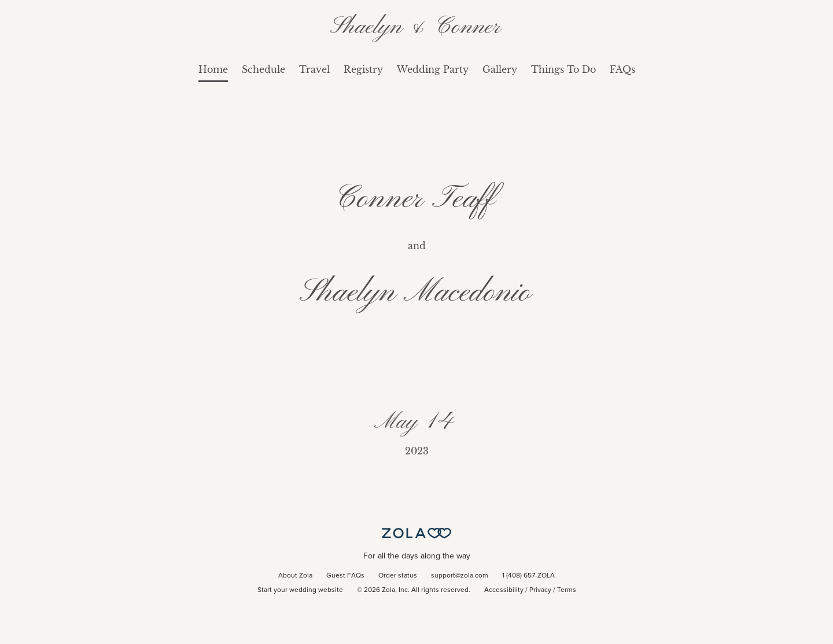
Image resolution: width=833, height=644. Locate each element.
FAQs (622, 69)
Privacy (540, 590)
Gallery (500, 69)
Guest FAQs (345, 576)
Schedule (263, 69)
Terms (567, 590)
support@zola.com (460, 576)
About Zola (295, 576)
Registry (363, 69)
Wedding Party (433, 69)
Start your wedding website (300, 590)
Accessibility (504, 590)
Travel (314, 69)
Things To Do (563, 69)
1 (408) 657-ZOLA (528, 576)
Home (213, 69)
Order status (398, 576)
